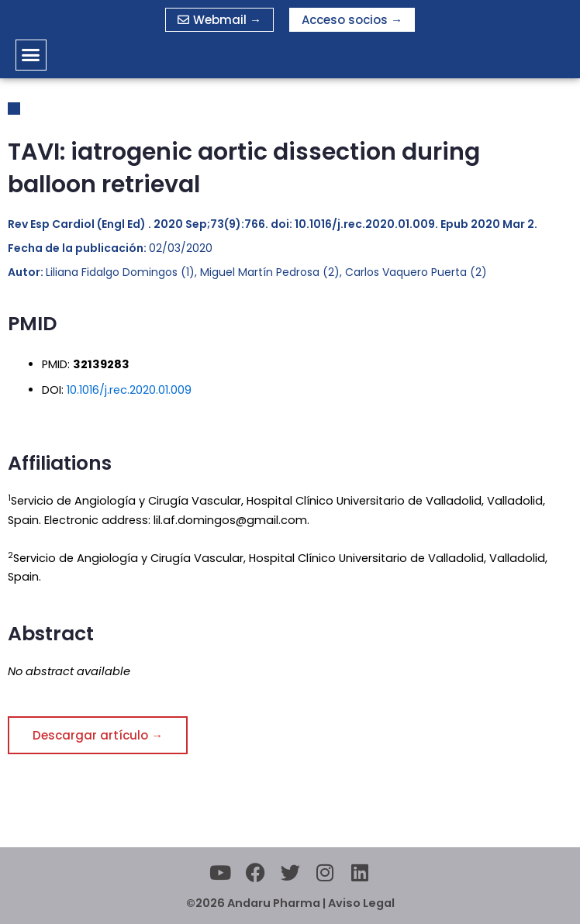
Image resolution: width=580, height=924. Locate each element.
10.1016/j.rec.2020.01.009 (129, 390)
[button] (31, 55)
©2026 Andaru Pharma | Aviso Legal (290, 903)
